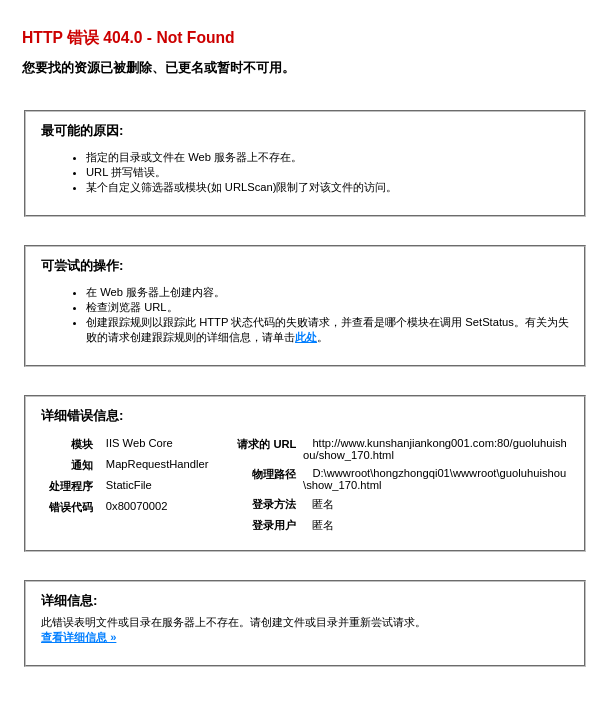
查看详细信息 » (78, 637)
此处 (306, 337)
